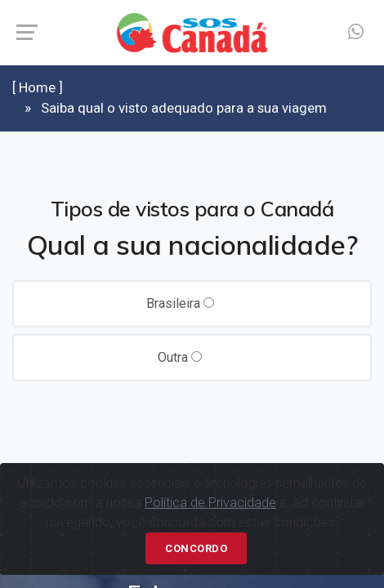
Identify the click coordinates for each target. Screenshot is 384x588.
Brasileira (180, 303)
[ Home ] (38, 87)
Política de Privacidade (210, 503)
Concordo (196, 548)
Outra (180, 357)
